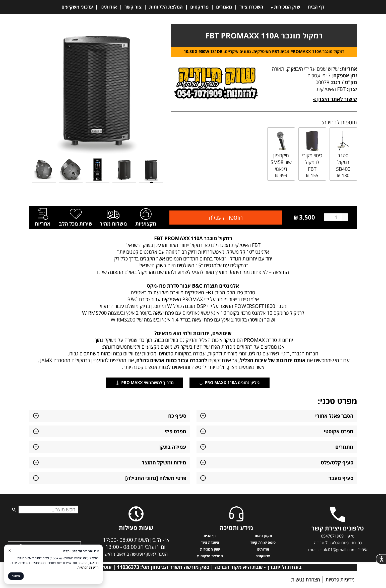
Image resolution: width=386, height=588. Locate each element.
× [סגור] (10, 550)
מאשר (16, 576)
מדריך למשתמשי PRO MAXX (144, 383)
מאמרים (224, 7)
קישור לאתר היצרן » (335, 99)
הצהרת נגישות (306, 580)
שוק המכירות (287, 7)
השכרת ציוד (251, 7)
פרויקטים (199, 7)
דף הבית (316, 7)
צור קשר (133, 7)
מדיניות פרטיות (340, 580)
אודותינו (109, 7)
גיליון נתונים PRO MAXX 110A (230, 383)
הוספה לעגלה (226, 217)
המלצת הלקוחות (166, 7)
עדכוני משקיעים (77, 7)
